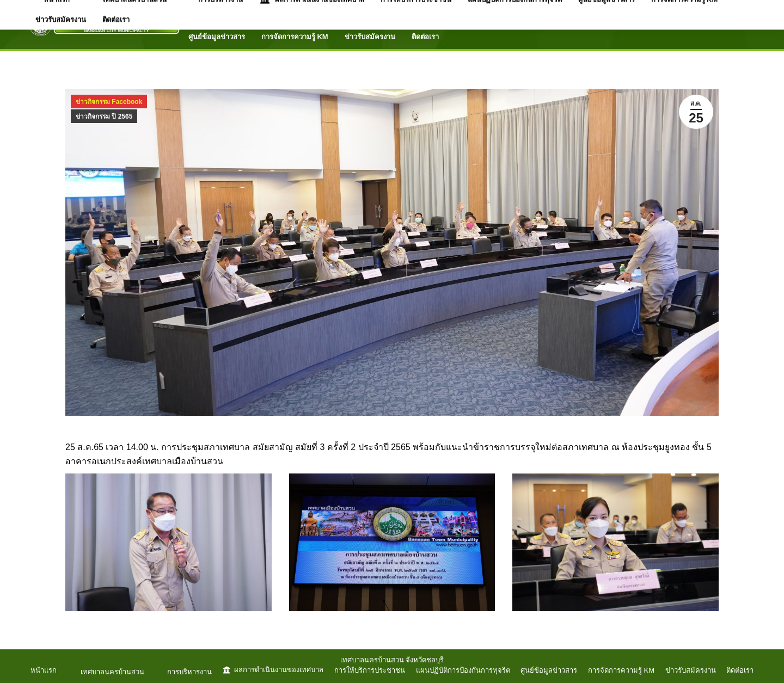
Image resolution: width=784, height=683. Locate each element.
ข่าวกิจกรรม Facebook (109, 102)
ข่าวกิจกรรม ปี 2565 (104, 116)
